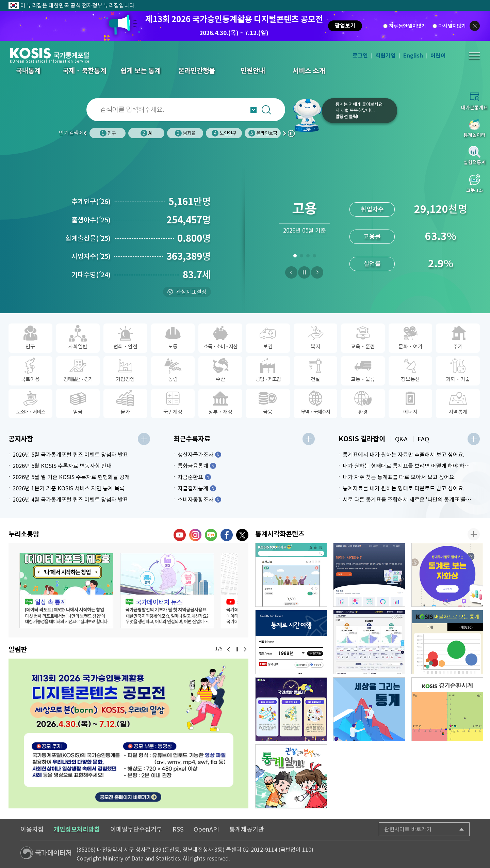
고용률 (372, 236)
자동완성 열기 (254, 110)
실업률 (372, 264)
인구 (108, 133)
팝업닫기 (475, 26)
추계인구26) (91, 202)
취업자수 (372, 209)
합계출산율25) (88, 238)
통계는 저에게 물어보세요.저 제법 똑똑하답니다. (360, 111)
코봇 (307, 115)
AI (146, 133)
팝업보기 (345, 26)
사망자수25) (91, 256)
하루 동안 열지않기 (407, 26)
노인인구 (224, 133)
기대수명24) (91, 275)
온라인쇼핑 (263, 133)
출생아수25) (91, 220)
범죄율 (185, 133)
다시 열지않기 (452, 26)
